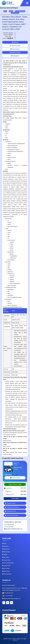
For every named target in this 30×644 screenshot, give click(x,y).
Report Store (6, 549)
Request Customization (12, 507)
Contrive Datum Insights (9, 585)
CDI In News (6, 557)
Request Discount (10, 511)
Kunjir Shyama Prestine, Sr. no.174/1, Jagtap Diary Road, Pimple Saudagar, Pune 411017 (15, 589)
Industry (11, 11)
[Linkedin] (11, 603)
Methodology (6, 552)
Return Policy (6, 571)
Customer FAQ (6, 566)
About (4, 543)
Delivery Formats (7, 574)
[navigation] (28, 3)
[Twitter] (8, 603)
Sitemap (5, 555)
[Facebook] (4, 603)
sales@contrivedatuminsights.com (13, 529)
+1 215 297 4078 (9, 527)
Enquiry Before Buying (11, 515)
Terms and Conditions (8, 563)
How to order (6, 568)
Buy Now (15, 499)
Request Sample (15, 478)
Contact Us (5, 546)
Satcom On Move (15, 13)
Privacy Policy (6, 560)
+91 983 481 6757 (9, 525)
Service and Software (20, 11)
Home (5, 11)
